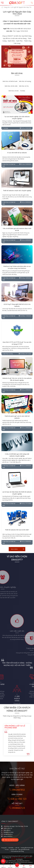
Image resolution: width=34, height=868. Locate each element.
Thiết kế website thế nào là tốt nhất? (17, 530)
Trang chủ (7, 7)
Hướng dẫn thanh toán (27, 848)
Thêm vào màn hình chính (10, 840)
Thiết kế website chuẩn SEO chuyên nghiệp (17, 190)
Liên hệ (17, 848)
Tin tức (7, 849)
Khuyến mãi (14, 849)
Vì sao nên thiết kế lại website (17, 153)
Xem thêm (14, 549)
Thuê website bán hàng (17, 851)
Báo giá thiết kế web (24, 849)
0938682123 (17, 808)
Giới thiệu (11, 848)
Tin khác (23, 91)
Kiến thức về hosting (25, 81)
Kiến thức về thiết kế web (10, 81)
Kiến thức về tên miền (11, 86)
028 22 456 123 (17, 799)
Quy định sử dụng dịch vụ (18, 858)
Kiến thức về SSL (24, 86)
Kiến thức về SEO (14, 91)
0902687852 (17, 790)
